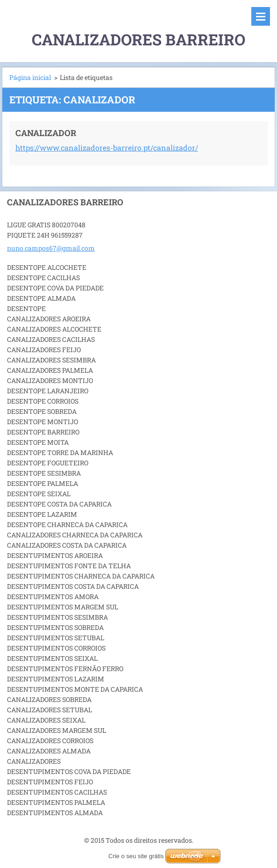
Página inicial (30, 77)
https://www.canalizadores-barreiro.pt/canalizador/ (107, 148)
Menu (261, 16)
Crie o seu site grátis (136, 856)
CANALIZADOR (46, 133)
